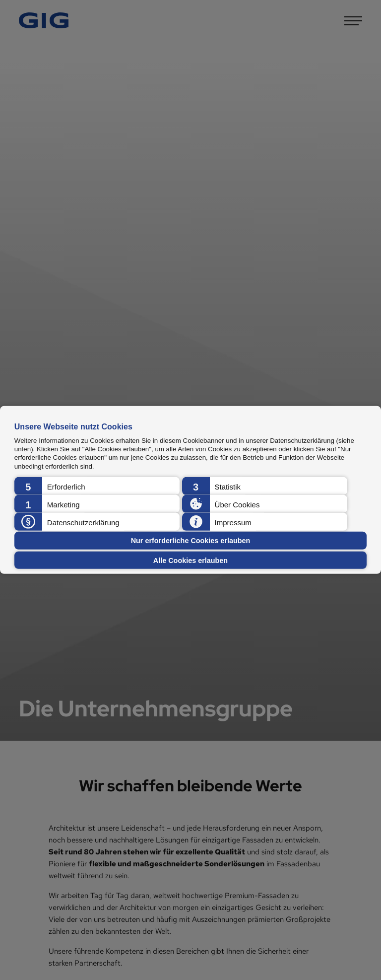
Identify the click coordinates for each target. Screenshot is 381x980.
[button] (97, 486)
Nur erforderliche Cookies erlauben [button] (191, 541)
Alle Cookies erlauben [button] (190, 560)
